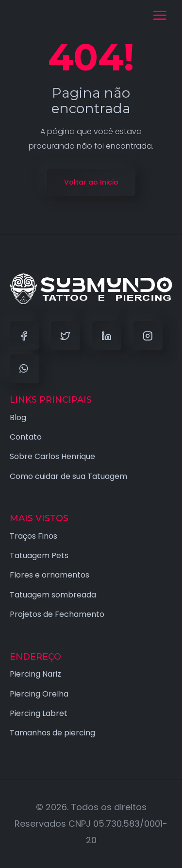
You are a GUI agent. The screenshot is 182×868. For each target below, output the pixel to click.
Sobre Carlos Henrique (52, 456)
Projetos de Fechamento (57, 614)
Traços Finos (33, 536)
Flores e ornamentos (50, 575)
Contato (26, 437)
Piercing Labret (39, 713)
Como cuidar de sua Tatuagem (68, 476)
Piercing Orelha (39, 694)
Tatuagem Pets (39, 555)
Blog (18, 417)
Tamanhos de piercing (52, 733)
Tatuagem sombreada (53, 595)
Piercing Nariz (35, 674)
